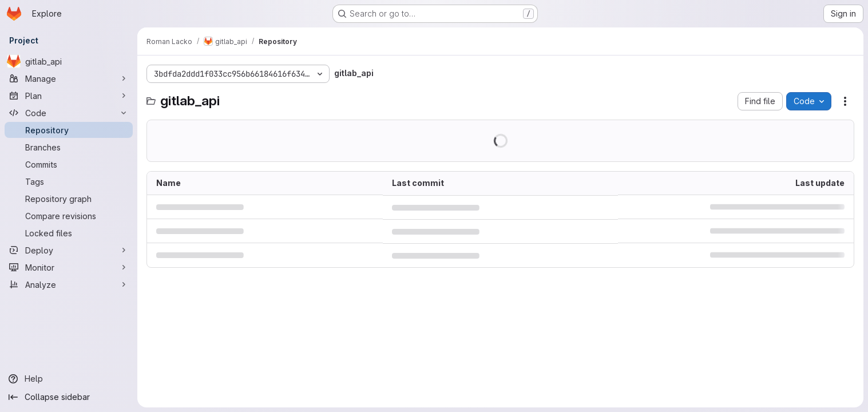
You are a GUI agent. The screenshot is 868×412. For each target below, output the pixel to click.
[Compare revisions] (69, 216)
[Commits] (69, 164)
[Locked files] (69, 233)
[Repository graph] (69, 199)
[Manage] (69, 78)
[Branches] (69, 147)
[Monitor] (69, 267)
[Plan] (69, 96)
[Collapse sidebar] (69, 397)
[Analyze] (69, 284)
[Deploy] (69, 250)
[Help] (69, 379)
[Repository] (69, 130)
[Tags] (69, 181)
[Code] (69, 113)
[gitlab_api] (69, 61)
